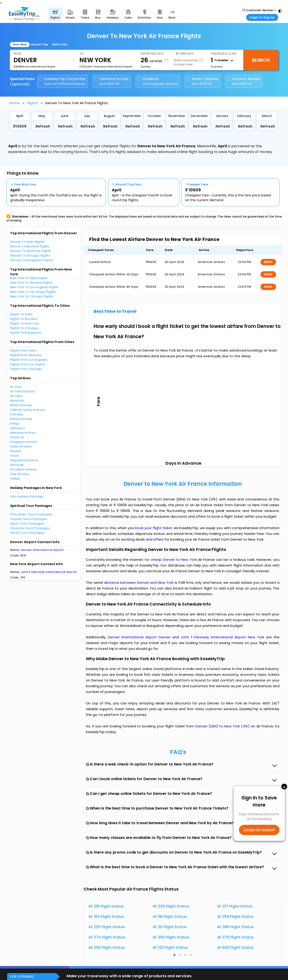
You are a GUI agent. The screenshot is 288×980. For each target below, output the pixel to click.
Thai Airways (20, 474)
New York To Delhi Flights (29, 278)
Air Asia (16, 387)
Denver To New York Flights (31, 251)
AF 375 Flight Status (235, 937)
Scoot (15, 456)
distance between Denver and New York (139, 582)
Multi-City (60, 44)
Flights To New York (25, 323)
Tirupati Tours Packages (29, 519)
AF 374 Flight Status (107, 937)
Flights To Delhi (21, 314)
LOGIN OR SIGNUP (259, 830)
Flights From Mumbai (26, 355)
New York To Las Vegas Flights (33, 292)
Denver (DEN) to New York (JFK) (223, 726)
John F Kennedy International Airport (49, 572)
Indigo (15, 423)
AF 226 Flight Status (171, 906)
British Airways (21, 405)
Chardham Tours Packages (31, 514)
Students (158, 81)
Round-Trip (40, 44)
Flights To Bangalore (26, 333)
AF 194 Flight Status (106, 917)
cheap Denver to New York (174, 560)
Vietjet (15, 479)
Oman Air (17, 437)
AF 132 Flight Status (170, 948)
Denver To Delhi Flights (27, 242)
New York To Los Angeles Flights (34, 287)
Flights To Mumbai (24, 319)
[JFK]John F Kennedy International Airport (106, 67)
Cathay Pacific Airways (28, 410)
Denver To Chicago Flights (30, 255)
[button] (174, 955)
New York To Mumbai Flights (31, 283)
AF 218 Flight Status (106, 906)
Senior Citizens (202, 81)
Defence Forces (111, 81)
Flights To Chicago (24, 328)
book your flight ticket (154, 528)
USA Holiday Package (27, 496)
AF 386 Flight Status (235, 927)
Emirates (17, 414)
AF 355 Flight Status (171, 937)
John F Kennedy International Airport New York (223, 637)
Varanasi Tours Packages (30, 528)
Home (15, 103)
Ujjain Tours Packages (27, 524)
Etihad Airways (21, 419)
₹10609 (20, 126)
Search (261, 60)
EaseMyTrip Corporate (63, 81)
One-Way (20, 44)
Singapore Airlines (24, 460)
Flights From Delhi (23, 350)
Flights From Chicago (26, 369)
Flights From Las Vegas (28, 364)
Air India (16, 396)
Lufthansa (17, 428)
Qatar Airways (21, 446)
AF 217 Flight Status (235, 906)
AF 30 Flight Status (170, 927)
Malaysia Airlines (23, 433)
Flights (32, 103)
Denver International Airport (42, 550)
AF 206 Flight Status (107, 948)
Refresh (43, 126)
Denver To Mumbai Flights (30, 246)
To (81, 54)
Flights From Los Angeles (29, 360)
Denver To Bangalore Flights (32, 260)
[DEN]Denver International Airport (34, 67)
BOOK (268, 262)
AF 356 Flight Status (235, 917)
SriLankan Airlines (24, 469)
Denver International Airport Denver (140, 637)
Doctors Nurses (243, 81)
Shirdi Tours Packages (27, 533)
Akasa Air (17, 401)
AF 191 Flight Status (170, 917)
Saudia (16, 451)
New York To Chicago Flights (32, 296)
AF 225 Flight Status (107, 927)
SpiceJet (17, 465)
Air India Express (23, 391)
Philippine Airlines (24, 442)
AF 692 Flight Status (235, 948)
